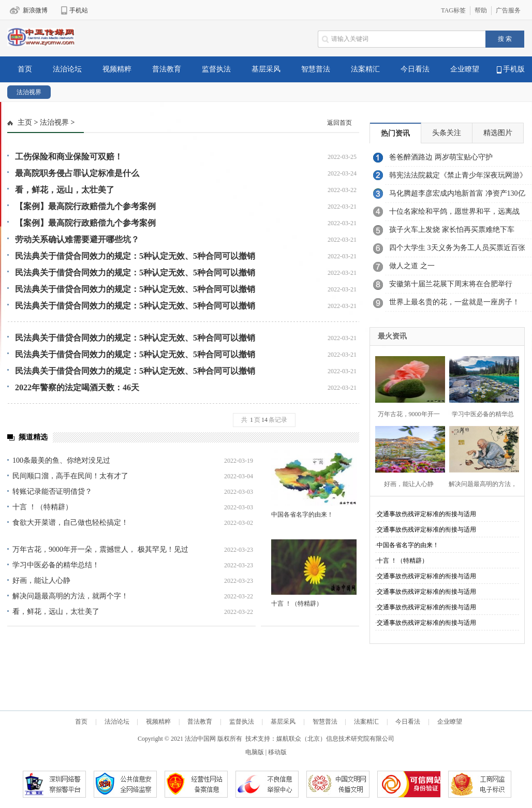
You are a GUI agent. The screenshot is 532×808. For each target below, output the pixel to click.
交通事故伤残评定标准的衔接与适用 (426, 514)
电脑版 (255, 752)
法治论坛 (67, 69)
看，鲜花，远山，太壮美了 (56, 612)
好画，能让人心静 (41, 581)
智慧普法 (316, 69)
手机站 (79, 10)
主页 (25, 122)
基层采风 (266, 69)
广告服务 (508, 10)
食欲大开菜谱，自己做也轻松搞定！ (70, 523)
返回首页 (339, 123)
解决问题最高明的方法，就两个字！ (70, 596)
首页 (25, 69)
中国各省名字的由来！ (302, 515)
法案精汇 (365, 69)
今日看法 (415, 69)
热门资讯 (395, 133)
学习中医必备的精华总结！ (56, 565)
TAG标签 (453, 10)
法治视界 (29, 92)
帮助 (481, 10)
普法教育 (167, 69)
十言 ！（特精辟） (42, 507)
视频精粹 (117, 69)
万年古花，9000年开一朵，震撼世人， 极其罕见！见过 (100, 549)
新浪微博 (35, 10)
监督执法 (216, 69)
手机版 (511, 69)
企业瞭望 (465, 69)
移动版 (277, 752)
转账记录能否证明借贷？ (52, 491)
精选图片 (498, 133)
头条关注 (447, 133)
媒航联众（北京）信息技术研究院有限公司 (335, 739)
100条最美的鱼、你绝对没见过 (61, 460)
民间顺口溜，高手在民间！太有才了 (70, 476)
